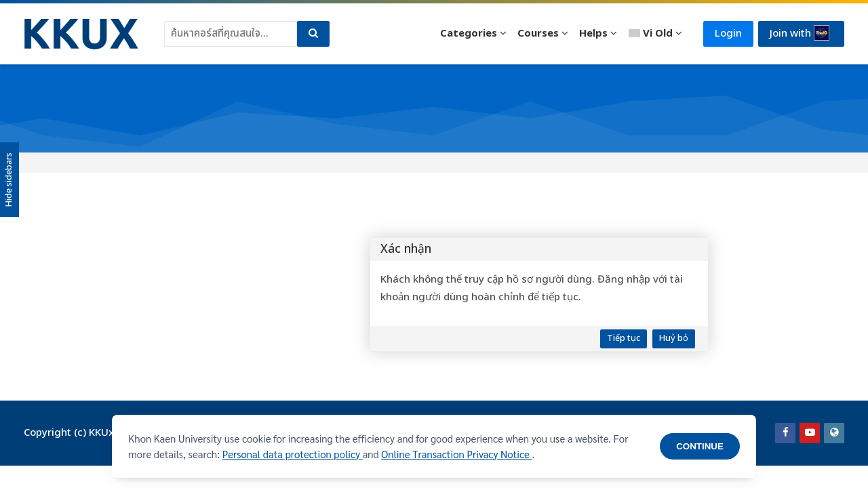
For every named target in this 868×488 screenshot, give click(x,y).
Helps (593, 34)
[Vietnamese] (655, 34)
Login (728, 34)
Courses (538, 34)
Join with (800, 33)
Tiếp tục (624, 338)
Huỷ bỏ (674, 338)
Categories (469, 34)
